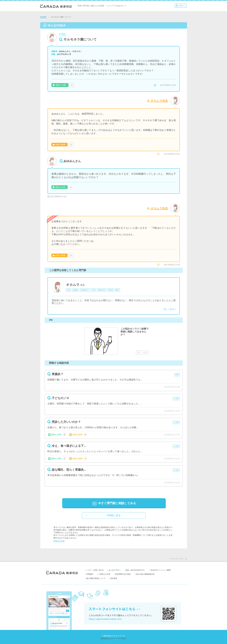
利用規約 (90, 574)
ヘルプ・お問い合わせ (95, 570)
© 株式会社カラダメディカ (113, 636)
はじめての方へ (115, 570)
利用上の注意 (59, 541)
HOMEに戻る (114, 515)
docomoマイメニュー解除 (161, 570)
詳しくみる (142, 352)
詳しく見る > (170, 309)
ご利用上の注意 (104, 574)
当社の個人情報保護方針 (145, 574)
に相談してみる (117, 503)
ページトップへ (177, 559)
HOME (43, 17)
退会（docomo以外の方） (136, 570)
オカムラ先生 (159, 101)
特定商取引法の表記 (123, 574)
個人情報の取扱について (96, 578)
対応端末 (114, 578)
